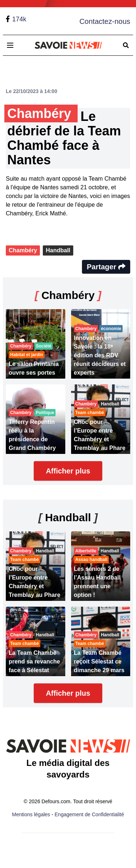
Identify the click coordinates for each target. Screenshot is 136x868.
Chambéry (23, 250)
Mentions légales (31, 814)
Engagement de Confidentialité (89, 814)
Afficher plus (68, 471)
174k (19, 19)
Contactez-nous (105, 21)
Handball (58, 250)
